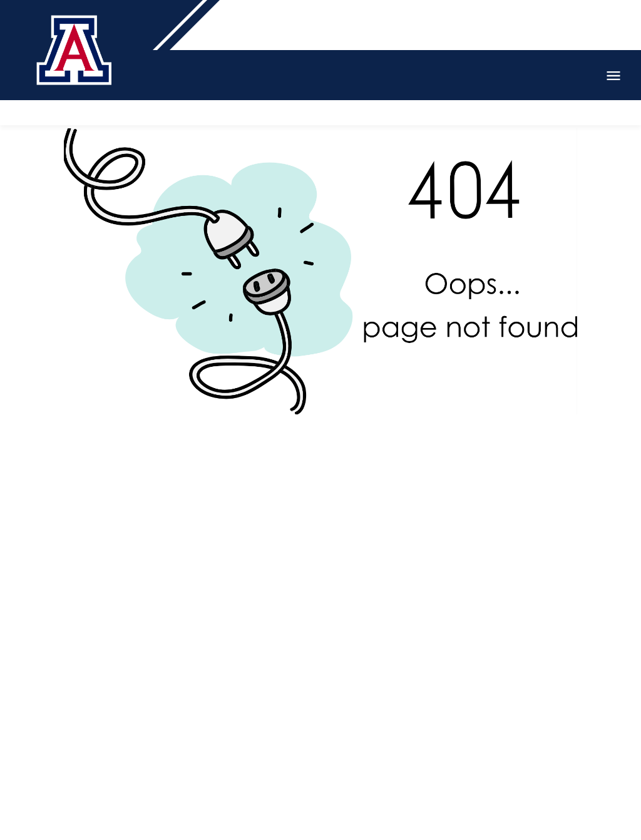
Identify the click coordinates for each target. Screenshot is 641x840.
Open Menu (613, 76)
